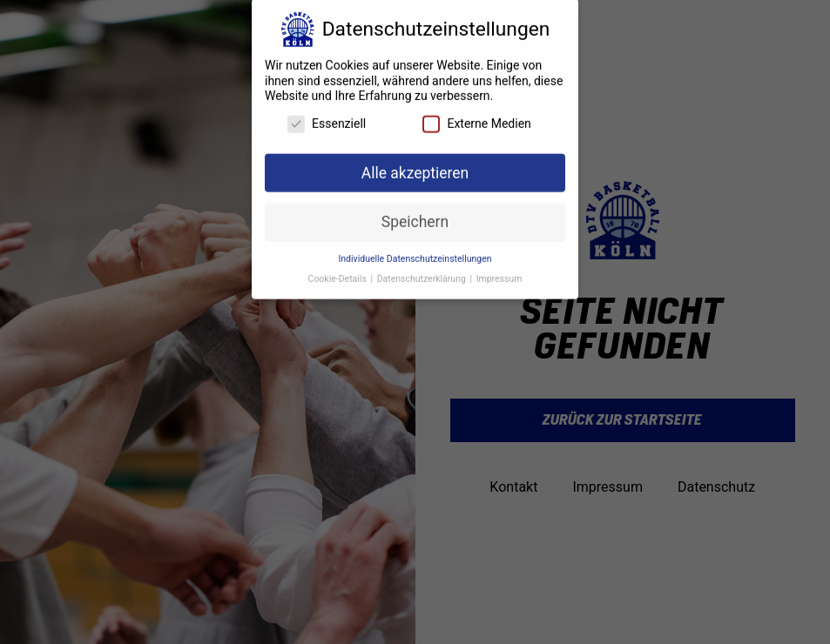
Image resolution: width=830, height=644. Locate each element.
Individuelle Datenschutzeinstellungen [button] (415, 251)
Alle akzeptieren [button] (415, 165)
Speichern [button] (415, 214)
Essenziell (327, 116)
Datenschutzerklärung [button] (423, 271)
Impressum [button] (499, 271)
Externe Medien (476, 116)
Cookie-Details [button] (339, 271)
